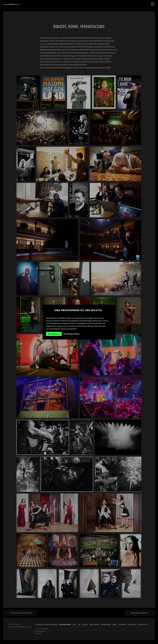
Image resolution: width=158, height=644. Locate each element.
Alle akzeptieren (54, 334)
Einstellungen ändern (72, 334)
